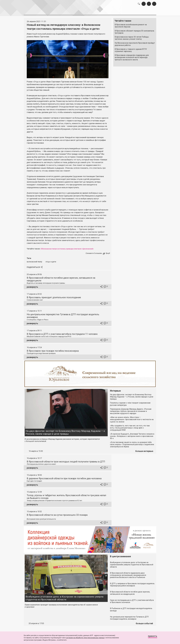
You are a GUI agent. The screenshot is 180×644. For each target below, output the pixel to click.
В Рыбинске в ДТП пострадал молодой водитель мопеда (131, 608)
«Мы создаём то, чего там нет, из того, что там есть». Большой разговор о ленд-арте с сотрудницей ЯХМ (130, 427)
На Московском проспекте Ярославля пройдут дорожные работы (135, 43)
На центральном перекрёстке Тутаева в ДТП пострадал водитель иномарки (129, 617)
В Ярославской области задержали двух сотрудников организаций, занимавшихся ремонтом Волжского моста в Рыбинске (128, 574)
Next (108, 54)
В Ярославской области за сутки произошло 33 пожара (57, 514)
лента (56, 12)
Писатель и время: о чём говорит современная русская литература (130, 403)
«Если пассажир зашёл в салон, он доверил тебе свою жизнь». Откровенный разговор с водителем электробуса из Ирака (132, 443)
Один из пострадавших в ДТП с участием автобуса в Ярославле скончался (132, 600)
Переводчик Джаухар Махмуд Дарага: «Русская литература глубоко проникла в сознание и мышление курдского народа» (131, 410)
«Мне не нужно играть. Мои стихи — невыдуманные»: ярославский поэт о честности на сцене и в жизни (132, 418)
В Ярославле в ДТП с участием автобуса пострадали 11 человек (62, 333)
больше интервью (144, 450)
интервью (84, 12)
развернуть (32, 286)
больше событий (144, 622)
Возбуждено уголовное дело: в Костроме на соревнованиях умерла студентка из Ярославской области (64, 597)
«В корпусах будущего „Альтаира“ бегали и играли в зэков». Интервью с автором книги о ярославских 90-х (132, 435)
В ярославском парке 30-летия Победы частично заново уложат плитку (132, 37)
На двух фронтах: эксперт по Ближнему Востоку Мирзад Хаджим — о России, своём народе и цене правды (65, 431)
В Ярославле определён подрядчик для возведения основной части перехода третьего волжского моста (132, 56)
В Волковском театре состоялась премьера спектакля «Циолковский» (72, 248)
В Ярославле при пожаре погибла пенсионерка (53, 350)
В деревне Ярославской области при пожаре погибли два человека (64, 477)
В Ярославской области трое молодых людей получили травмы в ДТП (66, 460)
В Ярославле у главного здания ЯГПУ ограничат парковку (131, 49)
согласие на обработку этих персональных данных (85, 638)
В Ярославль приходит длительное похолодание (54, 296)
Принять (150, 637)
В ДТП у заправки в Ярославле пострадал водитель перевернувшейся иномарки (132, 583)
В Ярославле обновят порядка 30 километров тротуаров (134, 31)
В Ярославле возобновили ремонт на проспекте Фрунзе (131, 25)
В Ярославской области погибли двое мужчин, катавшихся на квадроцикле (130, 592)
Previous (28, 54)
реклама (146, 12)
